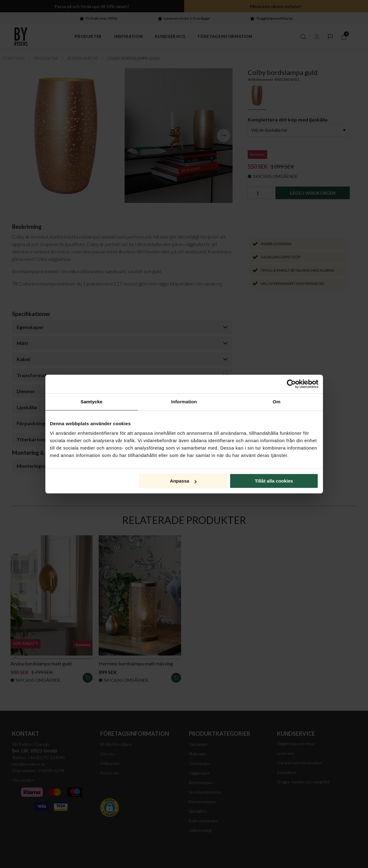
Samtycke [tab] (91, 402)
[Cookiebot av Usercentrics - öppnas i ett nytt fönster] (291, 384)
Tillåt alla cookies (274, 481)
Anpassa (183, 481)
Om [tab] (277, 402)
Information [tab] (184, 402)
